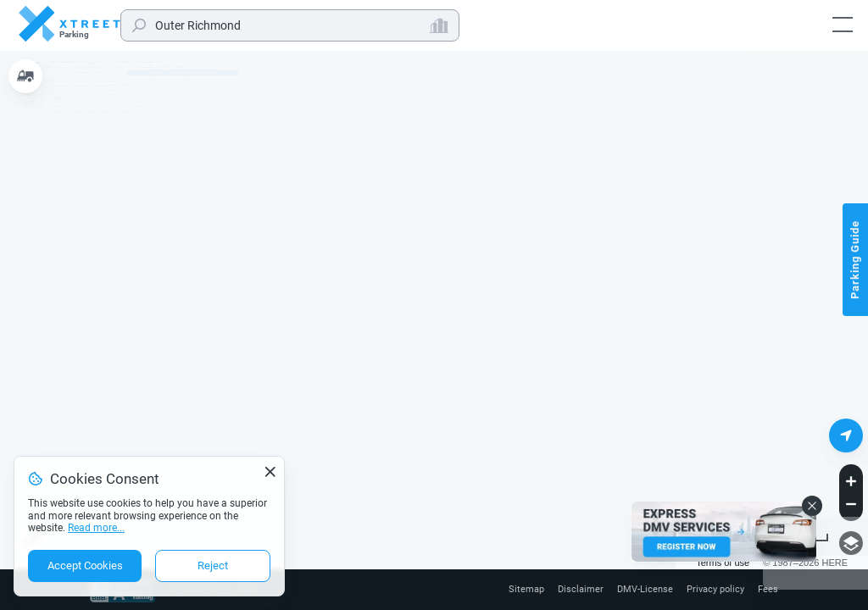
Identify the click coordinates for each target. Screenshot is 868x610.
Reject (213, 566)
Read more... (96, 528)
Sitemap (513, 590)
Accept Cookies (85, 566)
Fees (768, 590)
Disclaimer (570, 590)
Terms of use (723, 563)
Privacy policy (712, 590)
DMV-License (637, 590)
